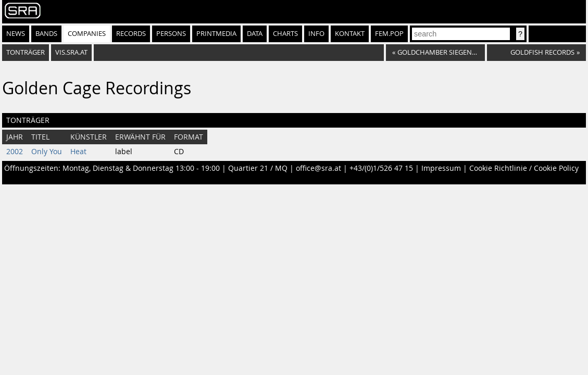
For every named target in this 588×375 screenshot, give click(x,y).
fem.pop (389, 34)
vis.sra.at (71, 52)
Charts (285, 34)
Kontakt (350, 34)
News (16, 34)
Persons (171, 34)
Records (131, 34)
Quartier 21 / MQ (258, 168)
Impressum (441, 168)
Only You (47, 152)
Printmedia (216, 34)
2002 (15, 152)
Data (255, 34)
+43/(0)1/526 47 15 (381, 168)
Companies (87, 34)
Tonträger (26, 52)
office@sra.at (318, 168)
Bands (46, 34)
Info (316, 34)
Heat (78, 152)
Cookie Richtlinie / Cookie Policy (524, 168)
